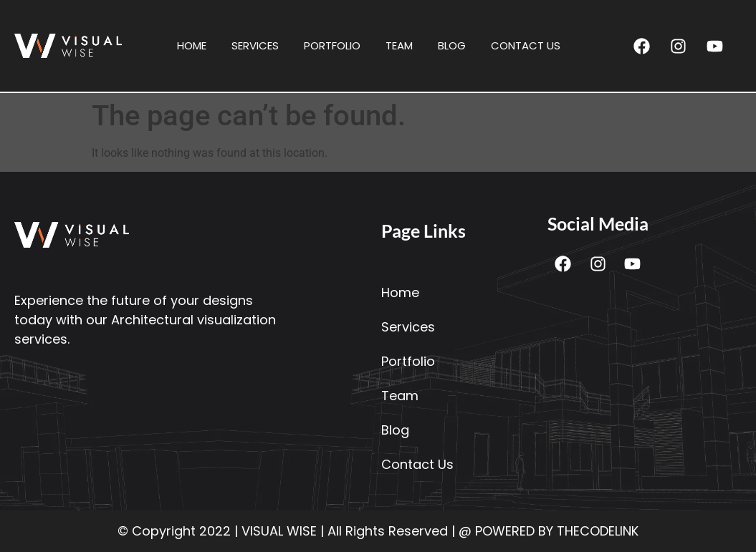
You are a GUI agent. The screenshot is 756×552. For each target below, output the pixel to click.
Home (192, 45)
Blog (452, 45)
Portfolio (332, 45)
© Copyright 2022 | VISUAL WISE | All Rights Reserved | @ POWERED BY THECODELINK (378, 531)
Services (255, 45)
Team (399, 45)
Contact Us (526, 45)
